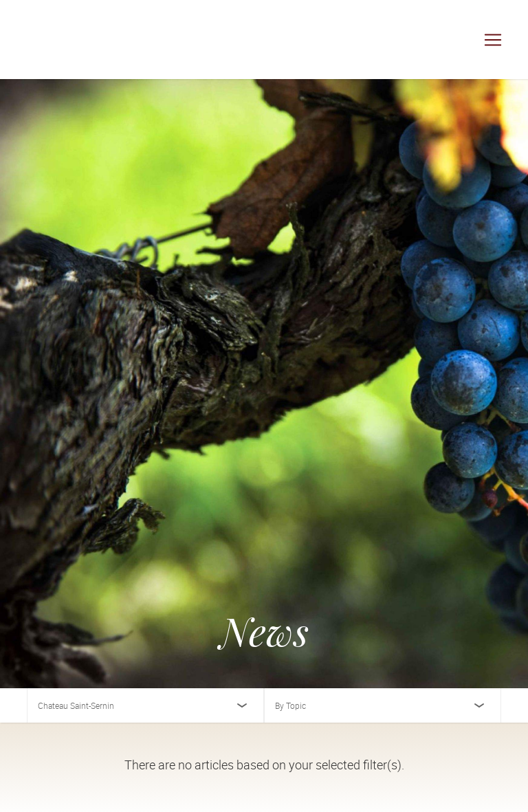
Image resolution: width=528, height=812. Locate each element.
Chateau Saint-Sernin (76, 705)
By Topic (290, 705)
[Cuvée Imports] (62, 40)
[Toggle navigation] (493, 40)
